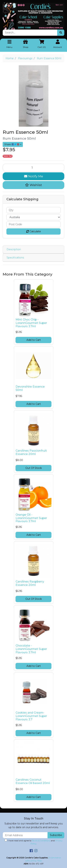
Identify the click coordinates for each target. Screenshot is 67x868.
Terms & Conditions (41, 841)
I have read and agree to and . (34, 842)
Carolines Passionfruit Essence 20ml (31, 452)
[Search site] (61, 33)
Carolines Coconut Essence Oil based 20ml (33, 781)
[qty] (33, 210)
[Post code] (33, 224)
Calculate (34, 231)
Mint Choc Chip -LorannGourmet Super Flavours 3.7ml (31, 323)
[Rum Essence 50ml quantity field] (33, 168)
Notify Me (34, 176)
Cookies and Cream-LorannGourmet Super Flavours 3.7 (31, 716)
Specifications (15, 258)
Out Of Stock (34, 468)
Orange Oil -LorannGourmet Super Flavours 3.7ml (31, 518)
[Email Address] (25, 835)
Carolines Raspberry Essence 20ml (30, 583)
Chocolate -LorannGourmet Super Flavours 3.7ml (31, 649)
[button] (33, 185)
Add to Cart (34, 340)
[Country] (33, 217)
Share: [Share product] (12, 144)
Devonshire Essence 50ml (30, 388)
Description (14, 249)
